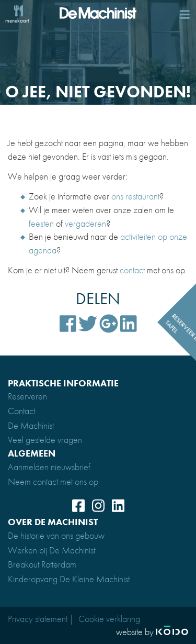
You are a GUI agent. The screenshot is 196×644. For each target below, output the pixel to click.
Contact (21, 411)
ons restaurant (135, 196)
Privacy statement (38, 619)
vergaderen (85, 223)
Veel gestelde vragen (45, 440)
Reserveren (27, 396)
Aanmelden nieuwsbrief (49, 467)
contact (132, 270)
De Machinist (31, 425)
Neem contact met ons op (53, 481)
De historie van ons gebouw (56, 535)
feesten (41, 223)
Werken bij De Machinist (51, 550)
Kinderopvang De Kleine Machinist (69, 579)
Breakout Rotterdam (42, 564)
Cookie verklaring (109, 619)
